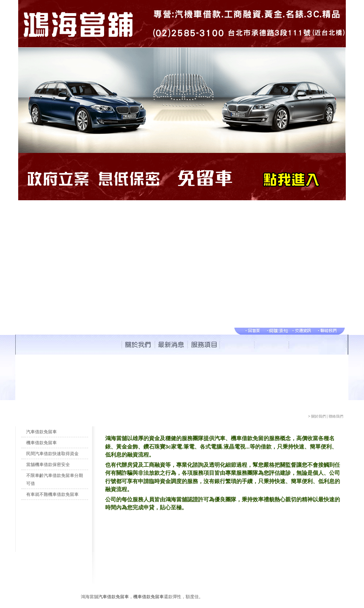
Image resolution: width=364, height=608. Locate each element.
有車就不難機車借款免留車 (52, 494)
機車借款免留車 (41, 443)
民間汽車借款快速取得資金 (52, 454)
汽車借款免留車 (41, 432)
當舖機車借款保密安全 (48, 465)
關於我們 (318, 416)
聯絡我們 (336, 416)
